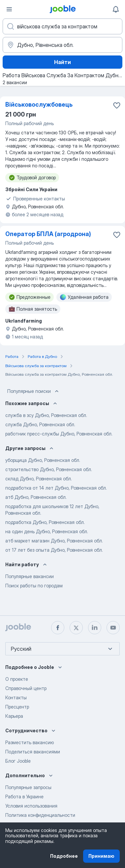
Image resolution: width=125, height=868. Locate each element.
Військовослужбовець (39, 104)
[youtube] (113, 628)
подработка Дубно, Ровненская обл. (45, 522)
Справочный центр (26, 688)
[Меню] (9, 9)
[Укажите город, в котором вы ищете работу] (62, 45)
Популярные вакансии (30, 576)
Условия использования (31, 806)
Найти (62, 62)
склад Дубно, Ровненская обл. (39, 479)
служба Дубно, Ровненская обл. (40, 424)
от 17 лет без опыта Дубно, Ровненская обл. (54, 550)
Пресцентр (17, 707)
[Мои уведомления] (116, 9)
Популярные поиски (34, 391)
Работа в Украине (24, 797)
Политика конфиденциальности (40, 815)
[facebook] (58, 628)
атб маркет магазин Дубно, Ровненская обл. (54, 541)
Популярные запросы (28, 787)
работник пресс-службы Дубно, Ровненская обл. (59, 434)
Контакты (16, 697)
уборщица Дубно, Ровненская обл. (43, 460)
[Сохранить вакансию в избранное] (117, 105)
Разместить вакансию (30, 742)
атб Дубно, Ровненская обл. (36, 497)
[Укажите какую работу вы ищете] (62, 26)
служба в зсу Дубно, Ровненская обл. (46, 415)
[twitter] (76, 628)
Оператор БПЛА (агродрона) (48, 234)
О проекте (17, 679)
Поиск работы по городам (34, 586)
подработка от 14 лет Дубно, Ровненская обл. (56, 488)
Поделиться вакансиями (33, 752)
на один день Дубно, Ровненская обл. (47, 531)
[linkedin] (95, 628)
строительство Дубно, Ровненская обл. (49, 469)
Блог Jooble (18, 761)
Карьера (14, 716)
